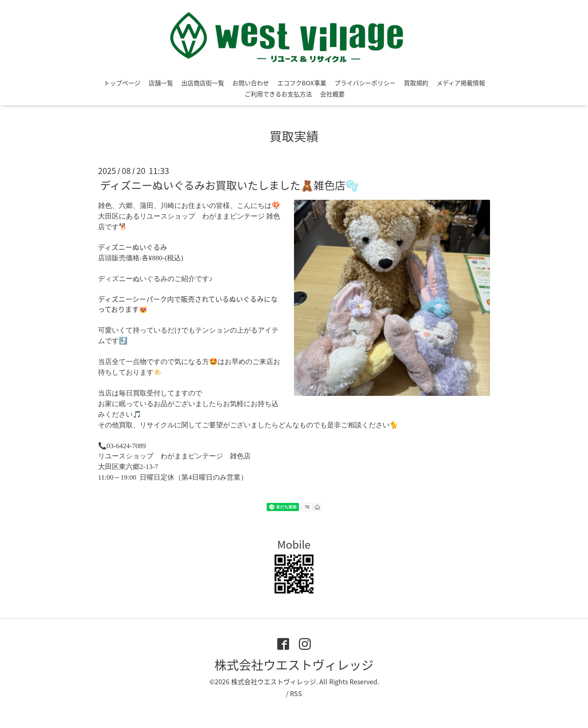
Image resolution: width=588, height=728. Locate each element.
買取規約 (416, 83)
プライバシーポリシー (365, 83)
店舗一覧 (161, 83)
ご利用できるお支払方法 (278, 94)
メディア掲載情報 (461, 83)
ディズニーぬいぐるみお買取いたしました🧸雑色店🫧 (229, 185)
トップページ (122, 83)
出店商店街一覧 (203, 83)
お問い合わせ (251, 83)
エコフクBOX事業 (302, 83)
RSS (296, 693)
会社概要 (332, 94)
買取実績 (294, 136)
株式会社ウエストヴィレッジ (294, 664)
